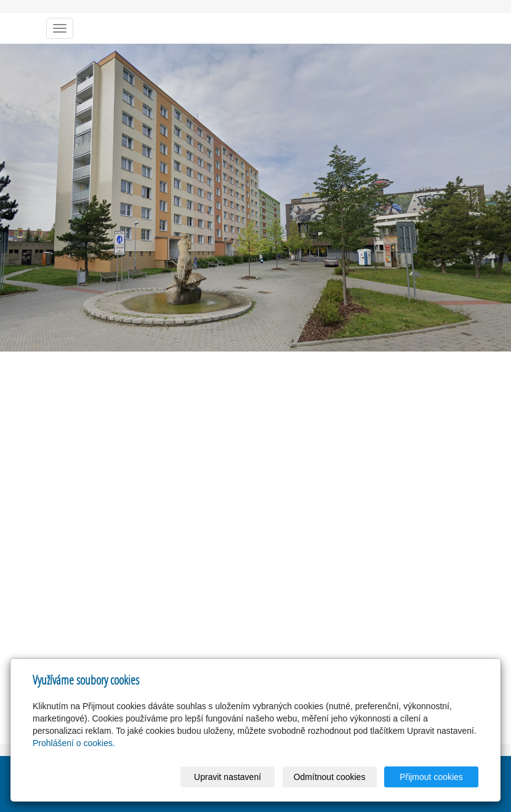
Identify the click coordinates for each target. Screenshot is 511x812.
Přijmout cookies (431, 777)
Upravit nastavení (227, 777)
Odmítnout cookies (330, 777)
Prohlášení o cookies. (74, 743)
